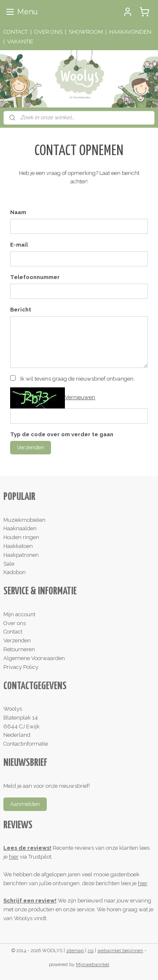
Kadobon (15, 572)
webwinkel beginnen (120, 951)
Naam (18, 212)
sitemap (75, 951)
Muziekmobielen (24, 520)
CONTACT (16, 32)
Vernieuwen (80, 397)
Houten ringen (21, 537)
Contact (13, 632)
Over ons (15, 623)
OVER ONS (48, 32)
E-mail (19, 245)
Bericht (21, 310)
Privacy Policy (21, 667)
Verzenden (31, 447)
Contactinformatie (26, 744)
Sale (9, 564)
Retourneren (19, 649)
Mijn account (19, 614)
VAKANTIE (20, 42)
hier (14, 857)
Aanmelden (25, 804)
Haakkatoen (18, 546)
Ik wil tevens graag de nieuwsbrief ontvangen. (78, 379)
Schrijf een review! (30, 901)
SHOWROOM (86, 32)
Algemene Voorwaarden (34, 658)
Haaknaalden (20, 528)
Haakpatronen (21, 555)
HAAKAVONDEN (130, 32)
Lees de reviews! (27, 848)
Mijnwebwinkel (92, 965)
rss (91, 951)
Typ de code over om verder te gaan (62, 434)
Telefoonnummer (35, 277)
